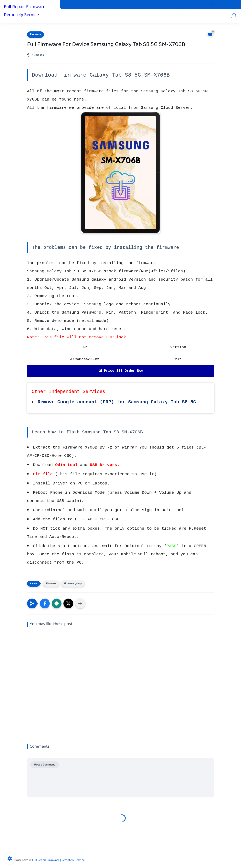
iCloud (197, 16)
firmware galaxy (73, 584)
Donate (140, 5)
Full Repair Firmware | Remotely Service (26, 11)
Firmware (70, 16)
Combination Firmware (101, 16)
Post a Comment (45, 765)
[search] (234, 16)
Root (130, 16)
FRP (140, 16)
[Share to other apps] (80, 603)
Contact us (124, 5)
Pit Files (69, 5)
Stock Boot (85, 5)
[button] (45, 603)
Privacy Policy (105, 5)
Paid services (155, 16)
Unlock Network (178, 16)
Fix (122, 16)
